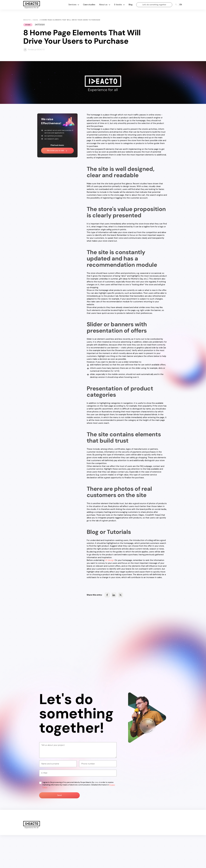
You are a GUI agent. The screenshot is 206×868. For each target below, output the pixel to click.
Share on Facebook (107, 595)
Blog (131, 5)
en (181, 5)
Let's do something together (154, 5)
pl (176, 5)
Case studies (89, 5)
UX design (109, 560)
